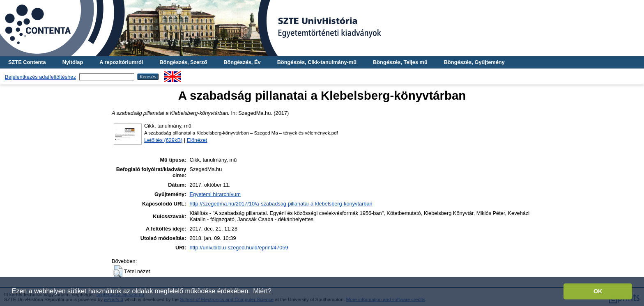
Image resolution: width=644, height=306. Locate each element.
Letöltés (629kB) (163, 140)
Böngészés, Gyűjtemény (474, 62)
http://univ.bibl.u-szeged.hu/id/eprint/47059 (239, 248)
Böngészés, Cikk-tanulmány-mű (317, 62)
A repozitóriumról (121, 62)
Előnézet (197, 140)
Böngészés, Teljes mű (400, 62)
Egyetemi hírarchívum (215, 194)
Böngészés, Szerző (183, 62)
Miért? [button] (262, 291)
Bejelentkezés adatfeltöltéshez (40, 77)
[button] (118, 272)
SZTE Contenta (27, 62)
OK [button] (598, 291)
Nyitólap (73, 62)
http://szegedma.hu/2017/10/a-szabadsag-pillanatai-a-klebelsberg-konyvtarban (281, 204)
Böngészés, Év (242, 62)
